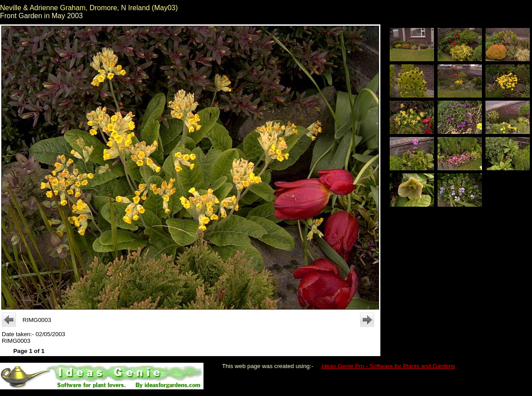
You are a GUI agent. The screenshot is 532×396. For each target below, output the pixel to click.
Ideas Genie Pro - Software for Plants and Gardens (388, 366)
